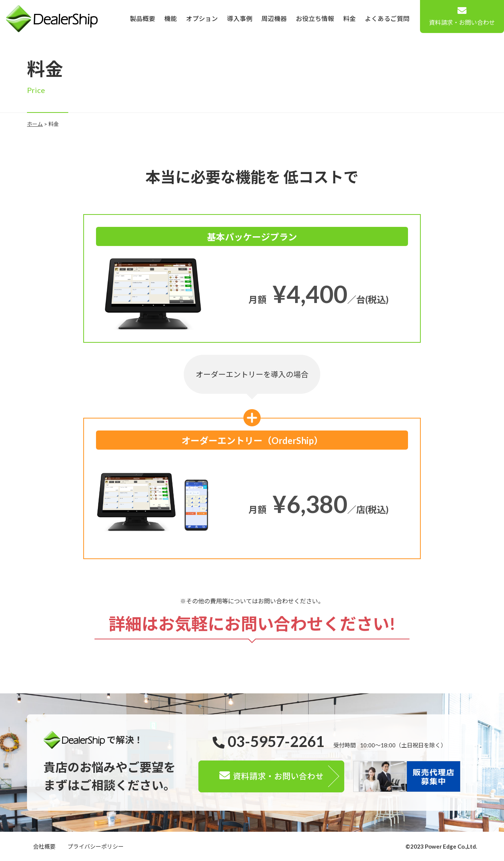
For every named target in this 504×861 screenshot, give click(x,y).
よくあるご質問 (387, 19)
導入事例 (240, 19)
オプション (202, 19)
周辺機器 (274, 19)
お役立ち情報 (315, 19)
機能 (171, 19)
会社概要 (44, 846)
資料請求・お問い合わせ (462, 16)
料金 (349, 19)
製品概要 (142, 19)
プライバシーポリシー (96, 846)
